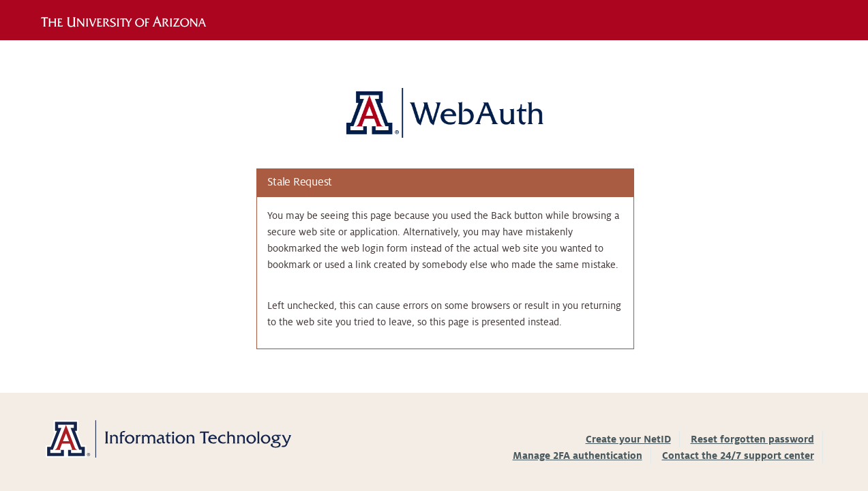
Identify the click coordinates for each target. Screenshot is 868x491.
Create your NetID (628, 439)
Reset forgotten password (752, 439)
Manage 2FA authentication (578, 456)
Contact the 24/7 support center (738, 456)
